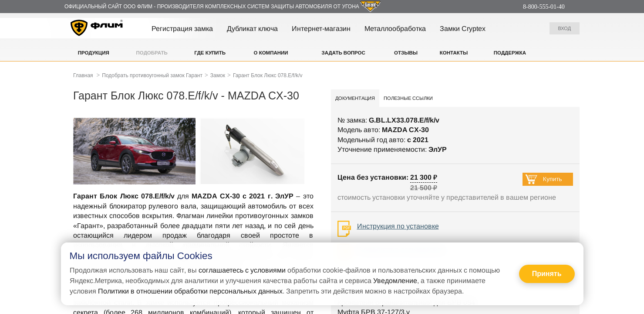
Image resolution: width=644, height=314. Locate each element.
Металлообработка (395, 29)
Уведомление (395, 281)
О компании (271, 53)
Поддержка (510, 53)
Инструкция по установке (398, 226)
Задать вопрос (344, 53)
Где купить (210, 53)
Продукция (94, 53)
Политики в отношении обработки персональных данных (190, 291)
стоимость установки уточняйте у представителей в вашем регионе (447, 197)
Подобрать (152, 53)
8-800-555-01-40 (544, 7)
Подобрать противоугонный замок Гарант (152, 75)
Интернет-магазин (321, 29)
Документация (355, 98)
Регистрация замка (182, 29)
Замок (218, 75)
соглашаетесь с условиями (242, 270)
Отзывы (406, 53)
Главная (83, 75)
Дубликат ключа (252, 29)
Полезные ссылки (408, 98)
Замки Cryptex (463, 29)
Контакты (454, 53)
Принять (547, 274)
